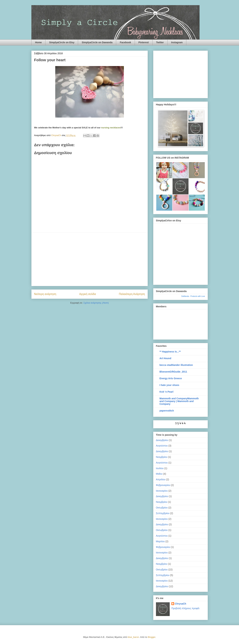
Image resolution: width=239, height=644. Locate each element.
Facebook (125, 42)
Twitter (160, 42)
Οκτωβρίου (162, 508)
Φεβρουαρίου (163, 485)
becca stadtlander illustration (176, 365)
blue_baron (133, 637)
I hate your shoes (169, 385)
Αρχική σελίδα (88, 294)
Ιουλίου (160, 468)
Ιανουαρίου (162, 491)
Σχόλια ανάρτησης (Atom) (96, 303)
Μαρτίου (160, 541)
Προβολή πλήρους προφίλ (185, 608)
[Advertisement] (90, 259)
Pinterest (144, 42)
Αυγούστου (162, 446)
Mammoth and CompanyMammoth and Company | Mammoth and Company (179, 401)
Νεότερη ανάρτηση (45, 294)
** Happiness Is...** (170, 352)
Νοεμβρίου (162, 457)
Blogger (151, 637)
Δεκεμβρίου (162, 440)
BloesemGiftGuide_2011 (173, 372)
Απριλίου (161, 479)
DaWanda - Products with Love (193, 296)
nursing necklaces (111, 128)
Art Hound (165, 358)
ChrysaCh (180, 604)
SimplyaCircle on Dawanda (97, 42)
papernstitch (167, 411)
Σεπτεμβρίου (163, 513)
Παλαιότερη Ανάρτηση (132, 294)
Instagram (177, 42)
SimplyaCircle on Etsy (62, 42)
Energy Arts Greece (171, 378)
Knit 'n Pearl (167, 392)
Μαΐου (159, 474)
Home (39, 42)
